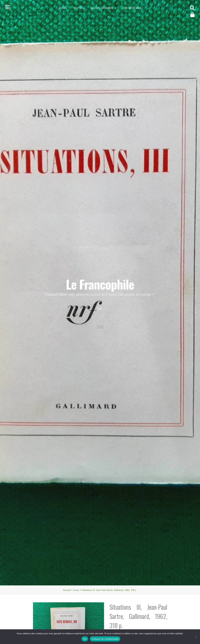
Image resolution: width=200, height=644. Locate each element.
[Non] (196, 637)
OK (85, 639)
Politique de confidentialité (105, 639)
